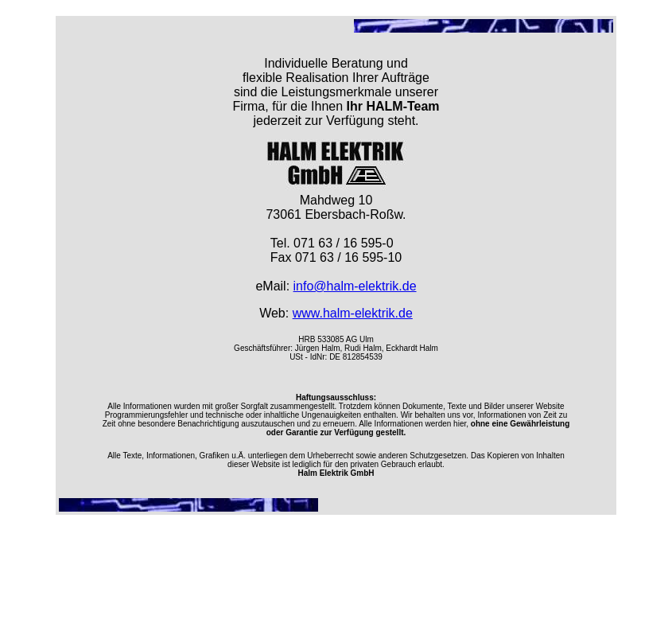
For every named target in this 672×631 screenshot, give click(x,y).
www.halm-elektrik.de (353, 313)
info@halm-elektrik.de (355, 286)
